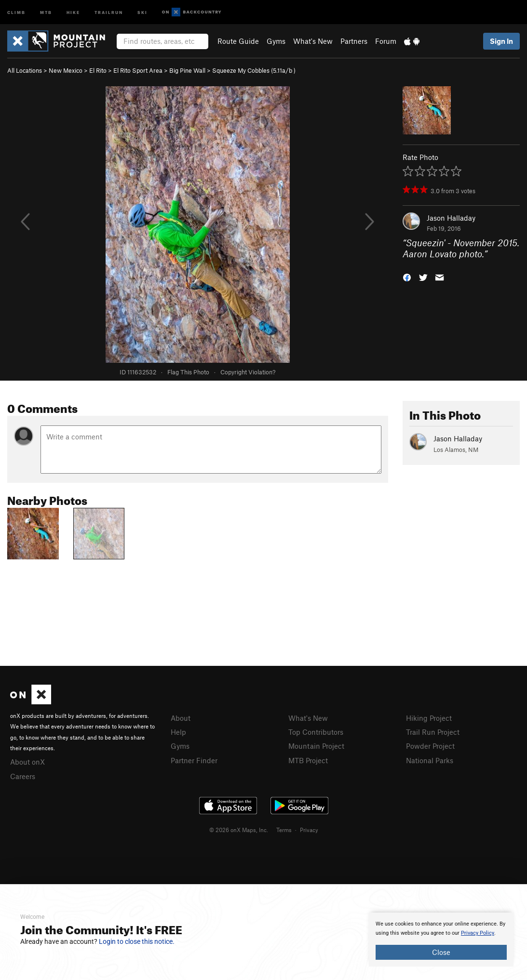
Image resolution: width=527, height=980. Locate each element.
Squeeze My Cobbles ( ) (254, 70)
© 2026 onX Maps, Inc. (239, 830)
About (181, 718)
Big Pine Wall (187, 70)
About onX (27, 762)
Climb (16, 12)
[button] (407, 276)
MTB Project (308, 760)
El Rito (98, 70)
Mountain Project (316, 746)
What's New (313, 41)
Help (178, 732)
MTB (46, 12)
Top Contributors (316, 732)
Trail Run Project (433, 732)
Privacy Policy (478, 933)
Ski (142, 12)
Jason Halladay (451, 218)
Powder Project (430, 746)
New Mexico (66, 70)
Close (441, 952)
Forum (386, 41)
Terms (284, 830)
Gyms (276, 41)
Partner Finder (194, 760)
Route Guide (238, 41)
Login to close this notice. (137, 941)
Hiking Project (429, 718)
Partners (354, 41)
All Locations (25, 70)
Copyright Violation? (248, 372)
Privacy (309, 830)
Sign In (501, 41)
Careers (23, 776)
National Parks (430, 760)
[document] (441, 940)
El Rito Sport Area (138, 70)
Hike (73, 12)
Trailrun (109, 12)
